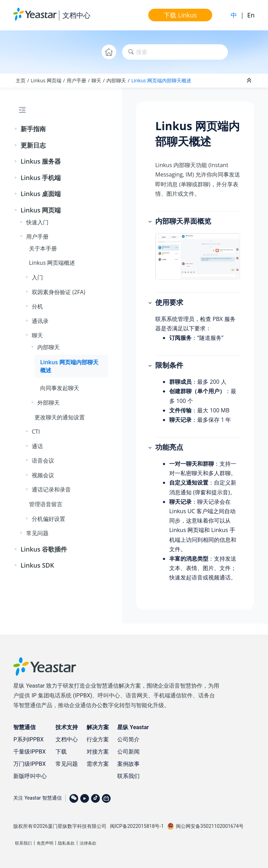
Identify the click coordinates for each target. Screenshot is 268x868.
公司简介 (128, 739)
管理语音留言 (46, 504)
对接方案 (98, 752)
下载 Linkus (180, 15)
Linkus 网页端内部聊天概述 (161, 80)
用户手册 (76, 80)
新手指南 (33, 129)
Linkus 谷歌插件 (44, 549)
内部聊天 (116, 80)
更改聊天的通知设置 (60, 417)
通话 (37, 446)
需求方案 (98, 764)
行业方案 (98, 739)
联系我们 (128, 776)
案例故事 (128, 764)
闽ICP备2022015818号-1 (137, 826)
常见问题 (37, 533)
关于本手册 (43, 248)
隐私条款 (66, 843)
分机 (37, 306)
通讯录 (40, 321)
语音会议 (43, 461)
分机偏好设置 (49, 519)
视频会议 (43, 475)
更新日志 (33, 145)
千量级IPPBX (29, 752)
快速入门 (37, 222)
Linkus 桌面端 (41, 194)
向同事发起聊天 (60, 388)
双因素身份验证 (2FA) (58, 292)
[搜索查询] (175, 52)
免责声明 (45, 843)
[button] (16, 129)
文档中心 (76, 15)
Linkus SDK (37, 565)
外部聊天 (49, 403)
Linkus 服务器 (41, 161)
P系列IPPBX (28, 739)
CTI (36, 432)
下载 (61, 752)
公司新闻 (128, 752)
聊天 (96, 80)
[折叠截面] (250, 81)
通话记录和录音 (51, 489)
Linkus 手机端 (41, 178)
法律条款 (88, 843)
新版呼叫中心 (30, 776)
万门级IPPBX (29, 764)
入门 (37, 277)
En (251, 15)
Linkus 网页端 (46, 80)
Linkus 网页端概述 (52, 263)
